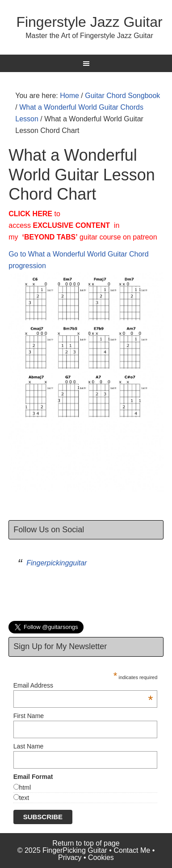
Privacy (70, 857)
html (25, 787)
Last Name (29, 746)
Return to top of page (86, 843)
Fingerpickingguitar (57, 563)
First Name (29, 716)
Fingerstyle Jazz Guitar (89, 22)
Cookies (101, 857)
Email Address (83, 685)
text (24, 798)
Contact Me (132, 850)
